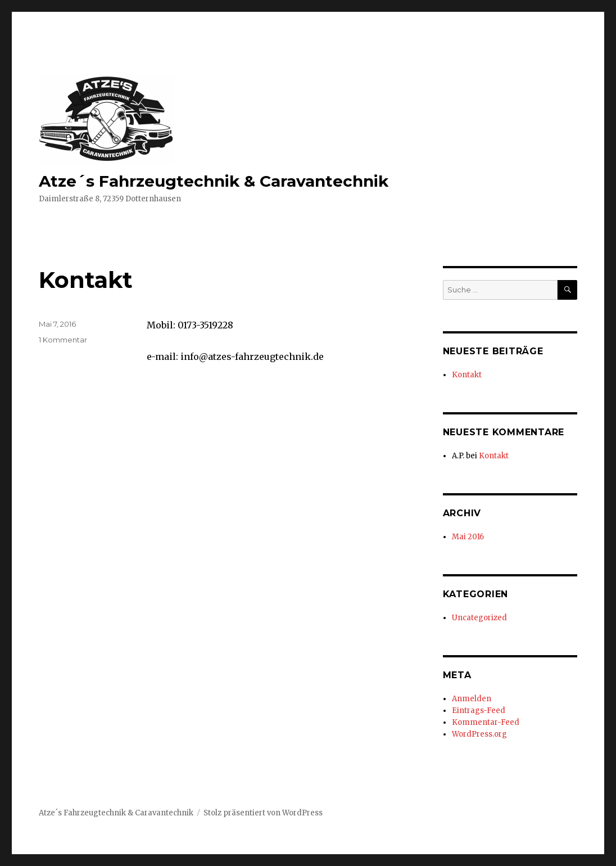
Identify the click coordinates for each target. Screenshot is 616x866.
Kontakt (86, 280)
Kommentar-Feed (486, 722)
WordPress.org (479, 734)
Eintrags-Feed (479, 711)
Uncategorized (479, 618)
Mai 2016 (468, 537)
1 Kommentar (63, 340)
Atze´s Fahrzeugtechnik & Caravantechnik (214, 181)
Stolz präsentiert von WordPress (263, 813)
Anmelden (472, 699)
